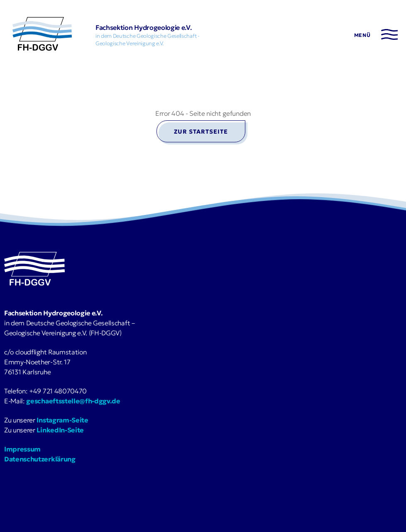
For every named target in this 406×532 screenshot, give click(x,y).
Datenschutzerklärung (40, 459)
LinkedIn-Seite (60, 430)
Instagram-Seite (62, 420)
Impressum (22, 449)
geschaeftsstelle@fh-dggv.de (73, 401)
